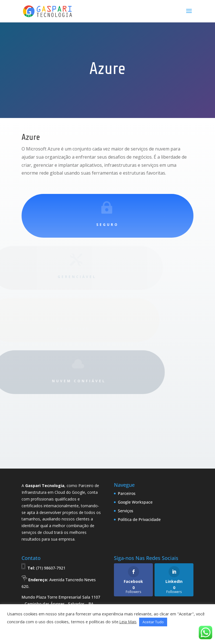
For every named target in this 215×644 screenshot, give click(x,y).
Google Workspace (135, 502)
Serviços (126, 511)
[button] (13, 633)
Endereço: (38, 580)
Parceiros (127, 493)
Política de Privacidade (139, 519)
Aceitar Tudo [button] (153, 622)
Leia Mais (128, 622)
